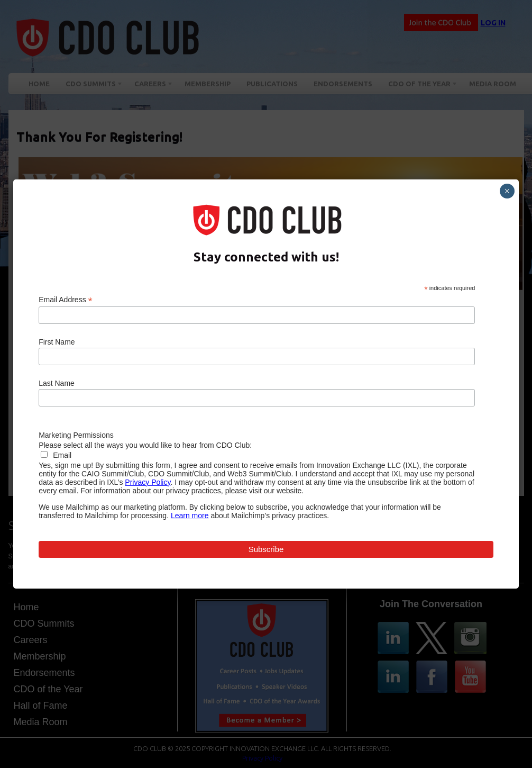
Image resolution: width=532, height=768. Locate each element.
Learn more (190, 516)
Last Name (57, 383)
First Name (57, 342)
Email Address (66, 300)
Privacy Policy (148, 482)
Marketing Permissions (76, 435)
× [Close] (507, 191)
